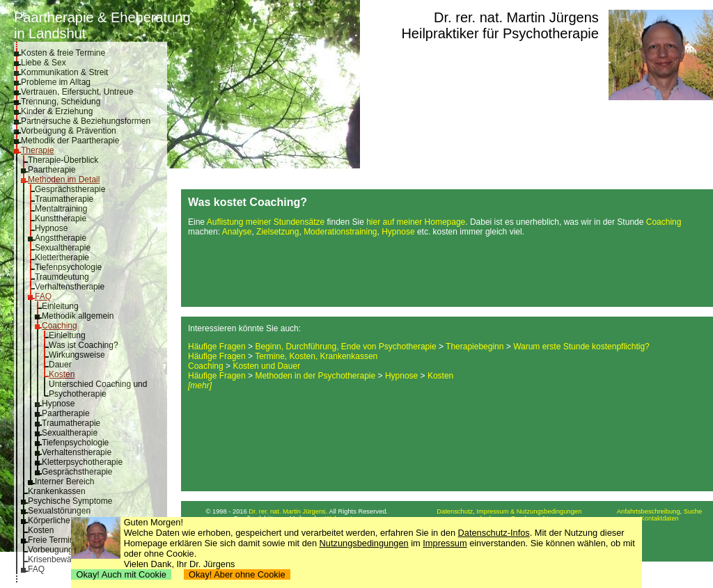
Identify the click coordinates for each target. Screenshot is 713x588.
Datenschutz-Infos (494, 533)
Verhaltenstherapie (70, 287)
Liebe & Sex (44, 63)
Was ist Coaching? (84, 345)
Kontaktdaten (660, 518)
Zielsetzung (277, 232)
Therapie (37, 150)
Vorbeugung (50, 550)
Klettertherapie (62, 257)
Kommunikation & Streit (64, 72)
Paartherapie (52, 170)
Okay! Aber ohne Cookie (237, 574)
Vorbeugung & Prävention (69, 131)
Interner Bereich (64, 482)
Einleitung (60, 306)
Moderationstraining (340, 232)
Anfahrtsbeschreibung (649, 511)
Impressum (445, 543)
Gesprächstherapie (70, 189)
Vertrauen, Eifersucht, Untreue (77, 92)
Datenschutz (455, 511)
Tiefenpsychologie (68, 267)
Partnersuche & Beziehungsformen (86, 121)
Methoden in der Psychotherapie (315, 376)
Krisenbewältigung (62, 559)
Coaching (60, 326)
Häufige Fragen (217, 347)
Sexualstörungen (59, 511)
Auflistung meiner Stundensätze (266, 222)
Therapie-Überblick (63, 160)
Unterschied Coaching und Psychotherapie (98, 389)
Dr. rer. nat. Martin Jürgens (516, 17)
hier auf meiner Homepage (416, 222)
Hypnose (51, 228)
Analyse (237, 232)
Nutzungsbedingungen (364, 543)
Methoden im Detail (64, 180)
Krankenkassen (57, 491)
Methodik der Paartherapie (70, 141)
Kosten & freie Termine (63, 53)
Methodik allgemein (78, 316)
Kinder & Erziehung (57, 111)
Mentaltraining (61, 209)
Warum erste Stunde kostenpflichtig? (581, 347)
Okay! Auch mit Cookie (121, 574)
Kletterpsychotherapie (82, 462)
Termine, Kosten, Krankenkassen (316, 356)
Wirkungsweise (77, 355)
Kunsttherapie (61, 218)
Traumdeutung (62, 277)
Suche (693, 511)
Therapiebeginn (475, 347)
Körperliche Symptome (70, 521)
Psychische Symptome (70, 501)
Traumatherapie (64, 199)
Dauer (60, 365)
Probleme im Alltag (56, 82)
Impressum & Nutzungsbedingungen (529, 511)
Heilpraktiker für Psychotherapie (500, 33)
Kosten (62, 374)
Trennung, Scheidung (61, 102)
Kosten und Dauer (266, 366)
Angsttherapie (61, 238)
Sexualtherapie (63, 248)
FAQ (43, 296)
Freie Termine (53, 540)
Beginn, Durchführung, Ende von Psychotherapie (345, 347)
